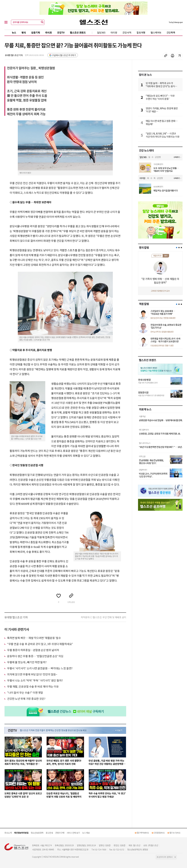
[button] (177, 248)
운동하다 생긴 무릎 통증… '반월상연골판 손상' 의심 (35, 656)
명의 (24, 32)
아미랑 (114, 32)
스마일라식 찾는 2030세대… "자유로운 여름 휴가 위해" (163, 312)
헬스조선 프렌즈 (78, 32)
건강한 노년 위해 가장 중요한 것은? (26, 699)
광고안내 (49, 833)
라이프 (49, 32)
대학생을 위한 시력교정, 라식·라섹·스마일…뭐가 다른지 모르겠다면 (166, 340)
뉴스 (14, 32)
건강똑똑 (171, 32)
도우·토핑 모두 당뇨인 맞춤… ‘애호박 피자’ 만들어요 (166, 170)
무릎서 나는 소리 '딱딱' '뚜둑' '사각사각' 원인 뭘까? (35, 680)
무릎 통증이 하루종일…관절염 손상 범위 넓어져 (33, 650)
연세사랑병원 (144, 380)
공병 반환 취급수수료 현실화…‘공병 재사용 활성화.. (161, 420)
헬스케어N (156, 32)
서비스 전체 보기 (73, 833)
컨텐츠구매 (60, 833)
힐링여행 (141, 32)
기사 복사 (166, 55)
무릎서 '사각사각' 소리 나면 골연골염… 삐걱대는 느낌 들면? (40, 668)
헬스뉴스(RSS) (175, 833)
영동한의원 (143, 392)
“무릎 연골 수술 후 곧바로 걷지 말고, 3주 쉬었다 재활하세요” (40, 644)
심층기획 (36, 32)
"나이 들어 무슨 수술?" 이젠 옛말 (25, 692)
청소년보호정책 (37, 833)
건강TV (61, 32)
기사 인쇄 (173, 55)
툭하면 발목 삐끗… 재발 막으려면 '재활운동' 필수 (34, 638)
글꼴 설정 (180, 55)
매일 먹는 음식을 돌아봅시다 (166, 191)
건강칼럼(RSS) (159, 833)
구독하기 (176, 157)
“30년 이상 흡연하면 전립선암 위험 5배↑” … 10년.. (161, 447)
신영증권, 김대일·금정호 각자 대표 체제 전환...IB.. (160, 434)
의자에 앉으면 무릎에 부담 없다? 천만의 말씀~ (32, 674)
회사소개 (8, 833)
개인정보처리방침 (21, 833)
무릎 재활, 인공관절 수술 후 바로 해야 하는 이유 (33, 686)
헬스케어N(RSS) (143, 833)
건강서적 (127, 32)
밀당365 (101, 32)
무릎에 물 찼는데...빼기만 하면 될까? (27, 662)
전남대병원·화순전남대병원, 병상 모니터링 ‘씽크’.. (151, 462)
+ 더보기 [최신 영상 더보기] (119, 730)
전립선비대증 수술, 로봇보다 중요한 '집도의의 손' (166, 326)
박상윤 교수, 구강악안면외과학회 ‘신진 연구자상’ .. (153, 475)
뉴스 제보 (86, 833)
